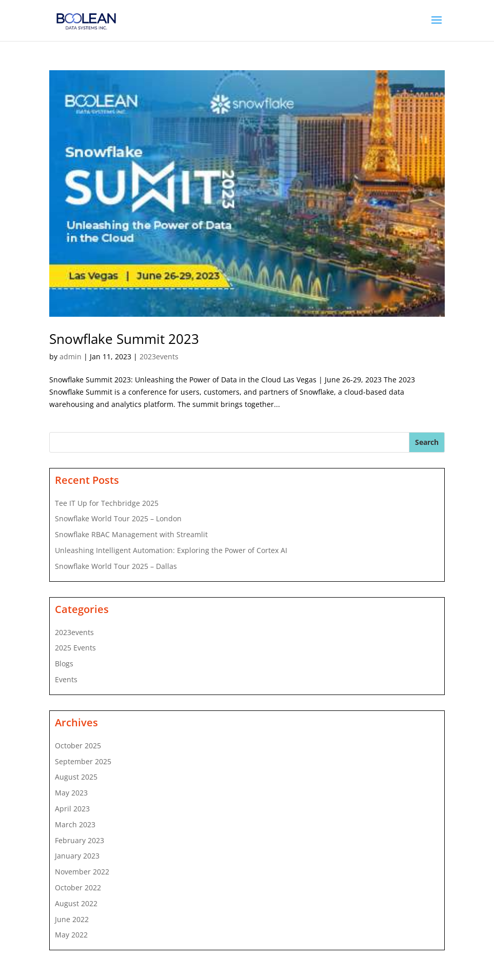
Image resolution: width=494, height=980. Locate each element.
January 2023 (77, 856)
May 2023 (71, 793)
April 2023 (72, 809)
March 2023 (75, 824)
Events (66, 679)
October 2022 (78, 887)
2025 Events (75, 648)
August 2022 (76, 903)
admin (71, 356)
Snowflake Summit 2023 (124, 339)
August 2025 (76, 777)
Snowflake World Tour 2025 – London (118, 518)
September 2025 (83, 761)
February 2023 (80, 840)
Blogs (64, 663)
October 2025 (78, 746)
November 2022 (82, 872)
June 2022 (72, 919)
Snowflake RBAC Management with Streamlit (131, 534)
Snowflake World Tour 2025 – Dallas (116, 566)
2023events (159, 356)
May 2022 (71, 935)
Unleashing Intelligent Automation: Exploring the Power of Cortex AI (171, 550)
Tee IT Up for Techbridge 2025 (107, 503)
